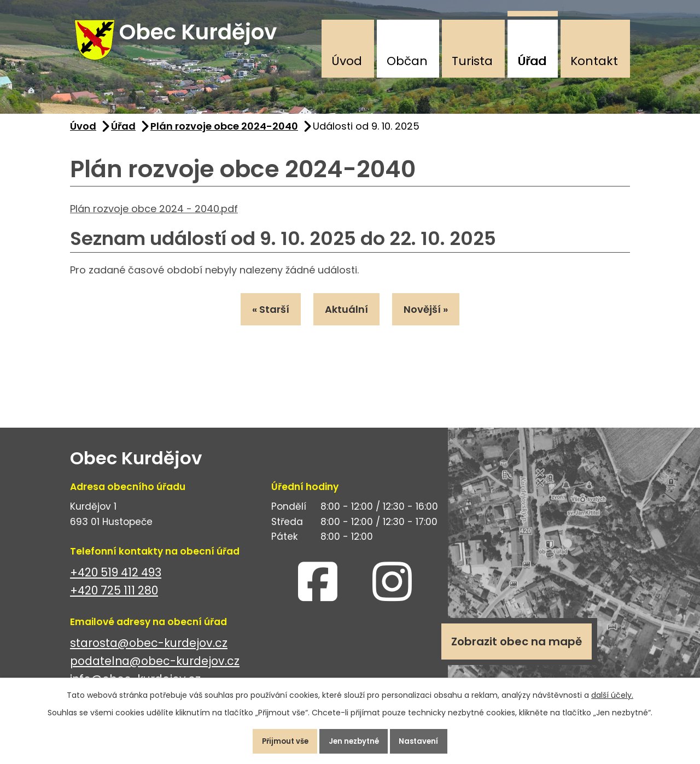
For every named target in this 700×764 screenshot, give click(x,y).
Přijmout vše (275, 739)
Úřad (532, 61)
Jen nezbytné (354, 739)
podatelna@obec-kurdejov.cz (155, 670)
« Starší (262, 320)
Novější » (434, 320)
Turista (472, 61)
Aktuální (346, 320)
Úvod (347, 61)
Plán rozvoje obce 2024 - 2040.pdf (154, 217)
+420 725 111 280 (114, 599)
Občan (407, 61)
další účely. (612, 690)
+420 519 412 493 (116, 581)
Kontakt (594, 61)
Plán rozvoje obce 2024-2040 (224, 135)
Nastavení (429, 739)
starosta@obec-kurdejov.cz (149, 652)
